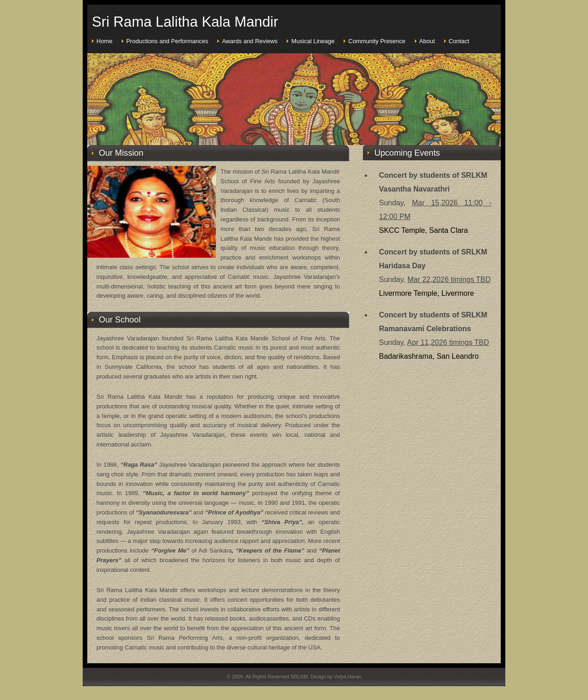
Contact (459, 41)
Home (105, 41)
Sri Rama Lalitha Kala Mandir (185, 22)
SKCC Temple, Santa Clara (424, 230)
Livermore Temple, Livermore (427, 293)
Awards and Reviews (250, 41)
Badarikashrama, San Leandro (429, 356)
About (427, 41)
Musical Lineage (313, 41)
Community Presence (377, 41)
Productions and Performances (167, 41)
